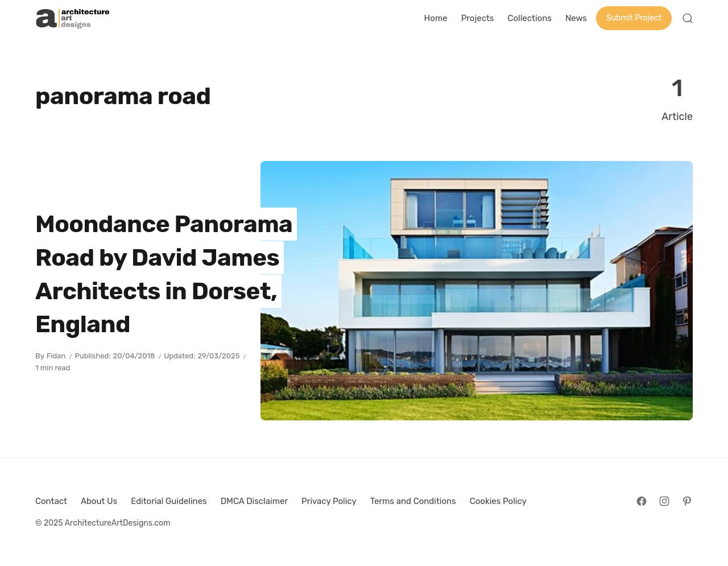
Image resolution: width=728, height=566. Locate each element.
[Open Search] (688, 18)
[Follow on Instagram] (664, 501)
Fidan (56, 356)
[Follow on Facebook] (642, 501)
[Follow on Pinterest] (687, 501)
